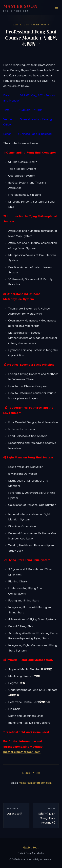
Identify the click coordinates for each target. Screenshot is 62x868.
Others (45, 25)
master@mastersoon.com (22, 752)
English (35, 25)
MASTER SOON (20, 8)
